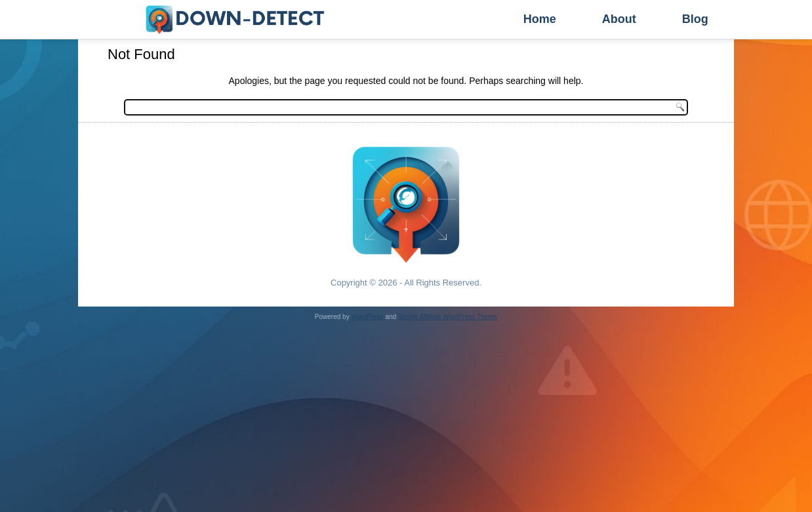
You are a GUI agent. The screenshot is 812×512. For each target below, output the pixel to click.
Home (540, 19)
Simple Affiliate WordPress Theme (448, 317)
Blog (695, 19)
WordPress (367, 317)
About (619, 19)
